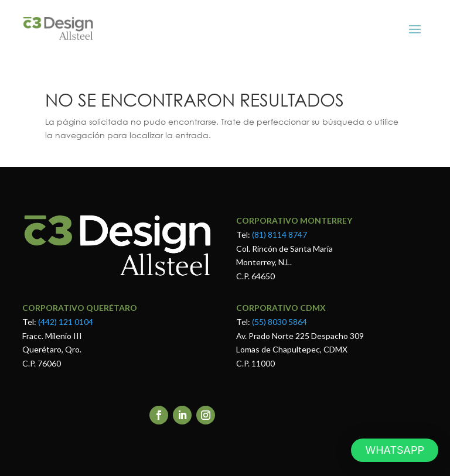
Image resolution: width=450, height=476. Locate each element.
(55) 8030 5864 (279, 322)
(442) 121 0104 (66, 322)
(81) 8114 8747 (279, 234)
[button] (395, 450)
